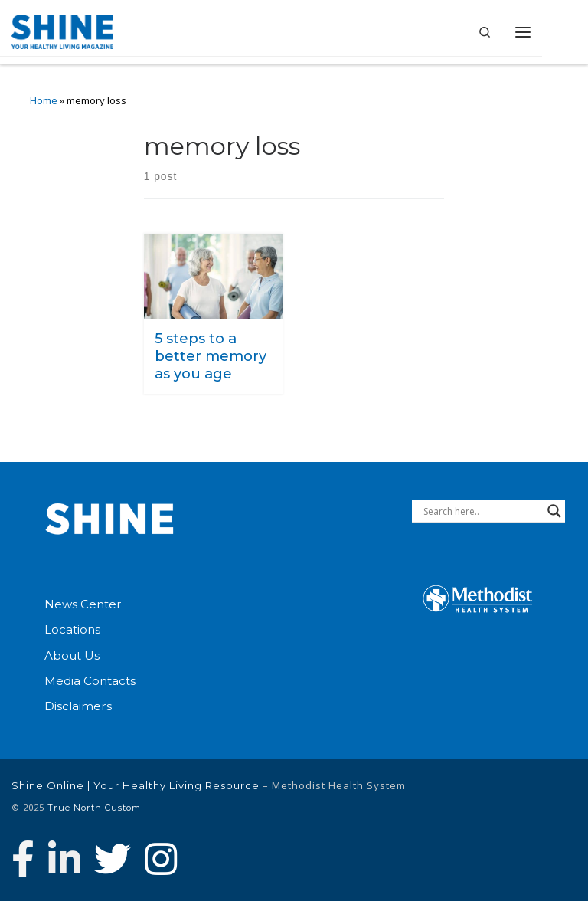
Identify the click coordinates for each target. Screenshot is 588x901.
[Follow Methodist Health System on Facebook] (23, 859)
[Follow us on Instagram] (161, 859)
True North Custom (94, 808)
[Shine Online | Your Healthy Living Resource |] (62, 30)
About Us (72, 655)
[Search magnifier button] (554, 511)
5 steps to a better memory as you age (211, 355)
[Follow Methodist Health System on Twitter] (113, 859)
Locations (72, 629)
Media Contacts (90, 681)
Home (44, 100)
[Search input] (482, 511)
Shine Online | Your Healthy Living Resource (136, 785)
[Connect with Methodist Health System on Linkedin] (64, 859)
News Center (83, 604)
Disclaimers (78, 706)
